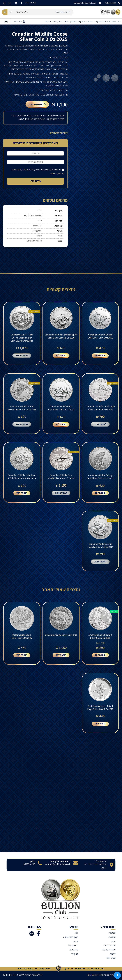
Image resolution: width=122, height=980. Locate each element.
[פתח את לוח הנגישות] (117, 975)
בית (119, 21)
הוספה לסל (100, 355)
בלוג (76, 933)
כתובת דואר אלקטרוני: (60, 861)
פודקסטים (57, 21)
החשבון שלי (73, 945)
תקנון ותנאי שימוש (71, 937)
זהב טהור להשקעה (102, 21)
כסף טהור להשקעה (86, 21)
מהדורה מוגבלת (109, 950)
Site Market (93, 975)
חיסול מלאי (111, 958)
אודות (76, 941)
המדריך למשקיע (69, 21)
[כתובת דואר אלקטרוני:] (76, 863)
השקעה (112, 933)
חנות (114, 21)
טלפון (33, 861)
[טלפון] (40, 863)
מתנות (113, 954)
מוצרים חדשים (109, 945)
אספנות (112, 937)
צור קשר (48, 21)
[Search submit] (5, 12)
